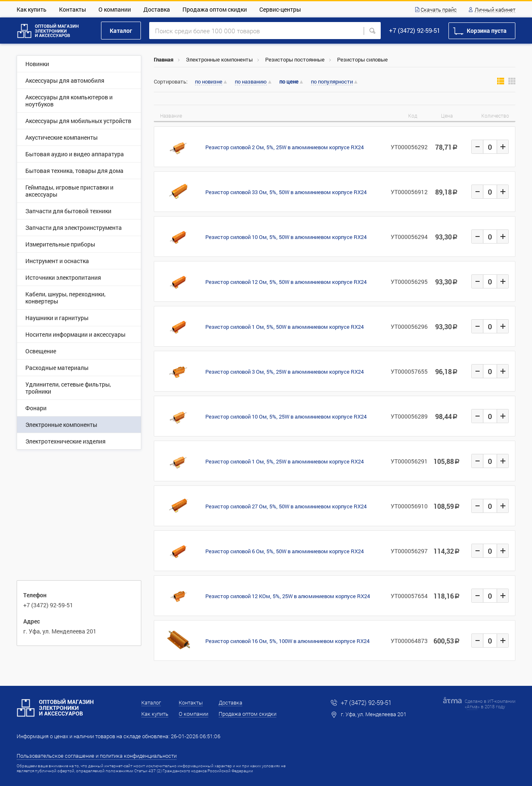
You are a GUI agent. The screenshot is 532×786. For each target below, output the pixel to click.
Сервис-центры (280, 9)
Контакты (73, 9)
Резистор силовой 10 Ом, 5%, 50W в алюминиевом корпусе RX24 (286, 237)
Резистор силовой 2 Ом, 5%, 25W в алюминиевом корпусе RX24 (284, 147)
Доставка (157, 9)
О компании (115, 9)
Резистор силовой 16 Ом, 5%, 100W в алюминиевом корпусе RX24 (287, 641)
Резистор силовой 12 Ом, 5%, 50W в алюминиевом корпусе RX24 (286, 282)
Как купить (32, 9)
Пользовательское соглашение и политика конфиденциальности (97, 756)
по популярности (332, 82)
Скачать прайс (439, 10)
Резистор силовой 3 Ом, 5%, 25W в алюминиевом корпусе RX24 (284, 372)
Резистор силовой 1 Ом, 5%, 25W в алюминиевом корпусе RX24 (284, 461)
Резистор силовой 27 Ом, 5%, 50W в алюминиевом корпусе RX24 (286, 506)
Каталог (121, 31)
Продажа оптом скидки (215, 9)
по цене (289, 82)
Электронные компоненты (219, 59)
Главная (164, 59)
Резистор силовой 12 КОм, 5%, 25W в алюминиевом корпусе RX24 (288, 596)
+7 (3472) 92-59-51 (415, 30)
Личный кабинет (495, 10)
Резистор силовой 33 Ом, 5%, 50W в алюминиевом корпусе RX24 (286, 192)
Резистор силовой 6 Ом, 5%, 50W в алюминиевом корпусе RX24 (284, 551)
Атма (472, 706)
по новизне (209, 82)
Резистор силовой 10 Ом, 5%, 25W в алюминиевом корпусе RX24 (286, 416)
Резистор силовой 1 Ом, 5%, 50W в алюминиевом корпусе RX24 (284, 327)
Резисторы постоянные (295, 59)
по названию (251, 82)
